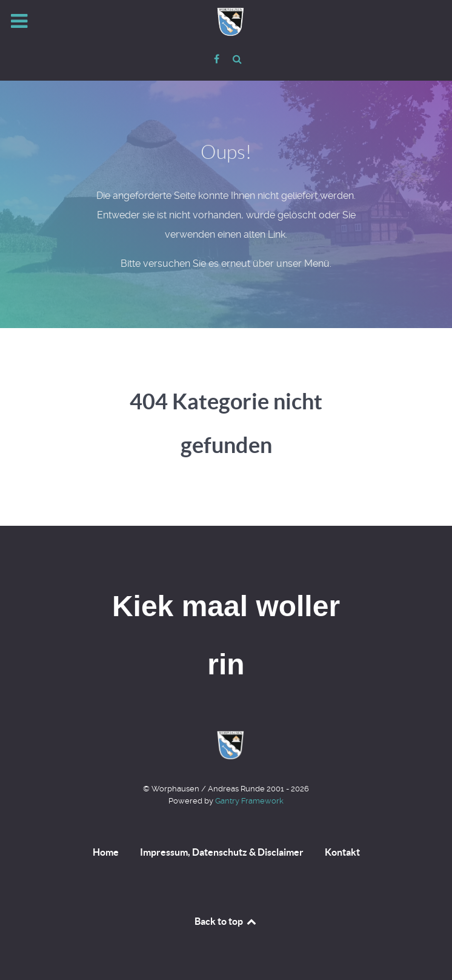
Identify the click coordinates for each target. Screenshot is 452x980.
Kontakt (342, 852)
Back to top (226, 921)
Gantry (249, 801)
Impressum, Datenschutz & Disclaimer (222, 852)
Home (106, 852)
